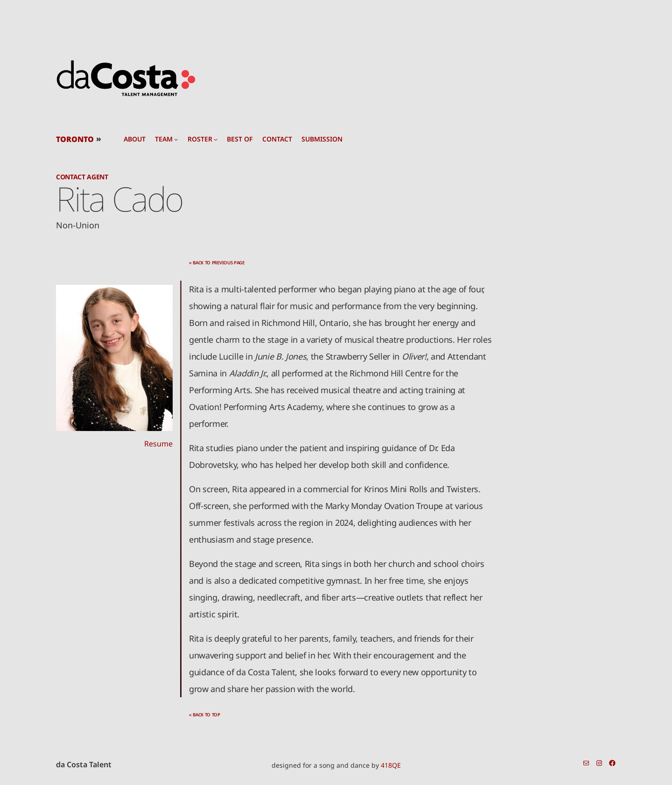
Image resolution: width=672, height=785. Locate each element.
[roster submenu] (216, 139)
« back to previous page (217, 263)
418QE (391, 765)
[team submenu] (176, 139)
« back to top (205, 715)
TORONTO (75, 139)
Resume (158, 444)
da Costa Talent (84, 764)
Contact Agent (82, 177)
